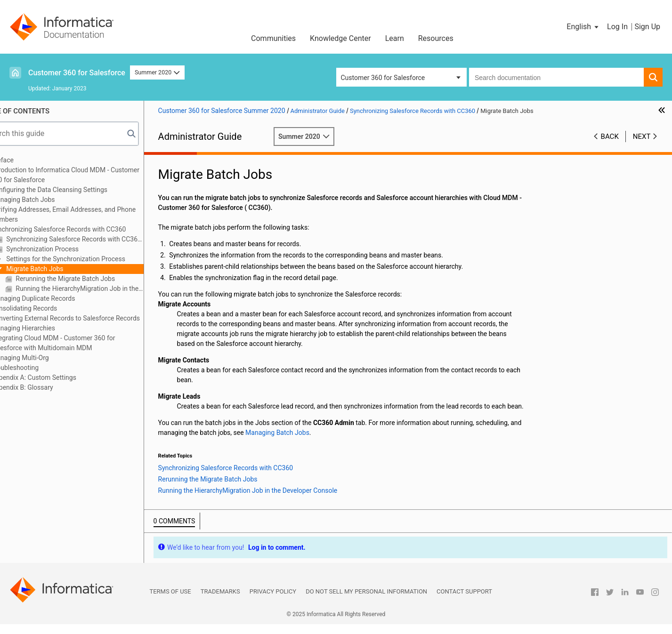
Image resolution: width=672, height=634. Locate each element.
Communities (273, 38)
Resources (436, 38)
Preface (27, 160)
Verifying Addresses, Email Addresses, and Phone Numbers (88, 214)
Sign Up (647, 27)
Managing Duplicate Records (58, 298)
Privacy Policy (273, 601)
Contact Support (464, 601)
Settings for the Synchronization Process (89, 259)
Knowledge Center (340, 38)
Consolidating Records (49, 308)
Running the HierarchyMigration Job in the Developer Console (103, 289)
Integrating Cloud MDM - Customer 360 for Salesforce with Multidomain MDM (78, 343)
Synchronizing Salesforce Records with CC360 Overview (99, 239)
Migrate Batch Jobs (59, 269)
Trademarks (220, 601)
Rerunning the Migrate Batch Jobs (89, 279)
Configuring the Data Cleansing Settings (74, 190)
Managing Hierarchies (48, 328)
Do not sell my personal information (366, 601)
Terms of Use (170, 601)
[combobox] (556, 77)
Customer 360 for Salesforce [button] (383, 78)
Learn (395, 38)
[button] (583, 27)
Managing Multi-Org (45, 358)
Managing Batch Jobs (48, 200)
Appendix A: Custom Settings (58, 377)
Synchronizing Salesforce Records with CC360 (83, 229)
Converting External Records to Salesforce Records (90, 318)
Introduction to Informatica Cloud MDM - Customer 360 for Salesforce (90, 175)
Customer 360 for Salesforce (77, 73)
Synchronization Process (66, 249)
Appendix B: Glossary (47, 387)
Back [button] (610, 136)
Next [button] (642, 136)
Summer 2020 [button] (157, 72)
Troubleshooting (39, 368)
